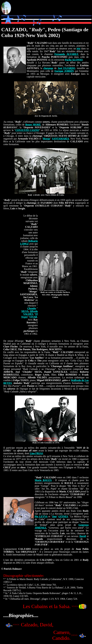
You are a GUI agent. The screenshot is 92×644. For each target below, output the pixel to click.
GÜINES (63, 516)
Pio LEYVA (41, 516)
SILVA (25, 311)
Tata (54, 516)
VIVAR (33, 317)
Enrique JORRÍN (64, 71)
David (83, 536)
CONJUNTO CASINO (27, 130)
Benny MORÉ (33, 125)
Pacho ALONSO (74, 60)
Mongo (46, 139)
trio (78, 48)
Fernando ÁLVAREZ (66, 54)
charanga (48, 68)
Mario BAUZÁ (43, 480)
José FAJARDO (66, 68)
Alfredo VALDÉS (30, 313)
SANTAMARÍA (61, 139)
